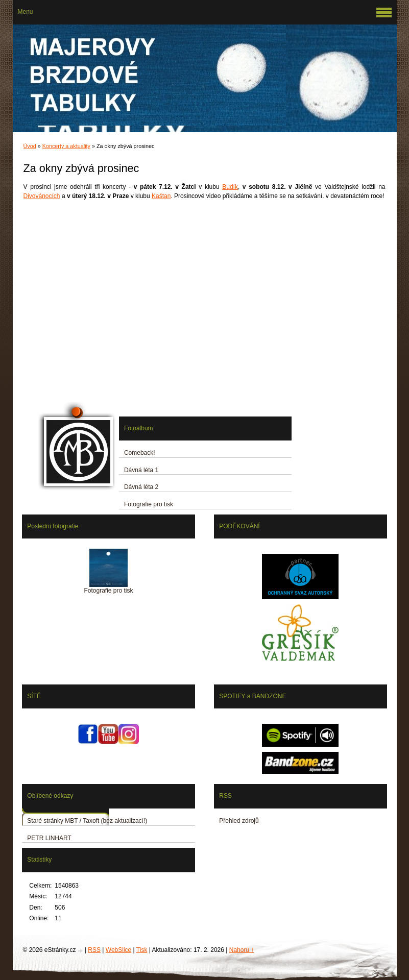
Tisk (142, 950)
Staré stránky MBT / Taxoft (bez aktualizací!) (87, 821)
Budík (230, 187)
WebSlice (118, 950)
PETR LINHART (49, 838)
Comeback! (140, 453)
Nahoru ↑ (242, 950)
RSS (94, 950)
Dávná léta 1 (141, 470)
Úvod (30, 146)
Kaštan (161, 196)
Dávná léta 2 (141, 487)
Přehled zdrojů (239, 821)
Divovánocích (42, 196)
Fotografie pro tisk (149, 504)
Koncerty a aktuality (66, 146)
